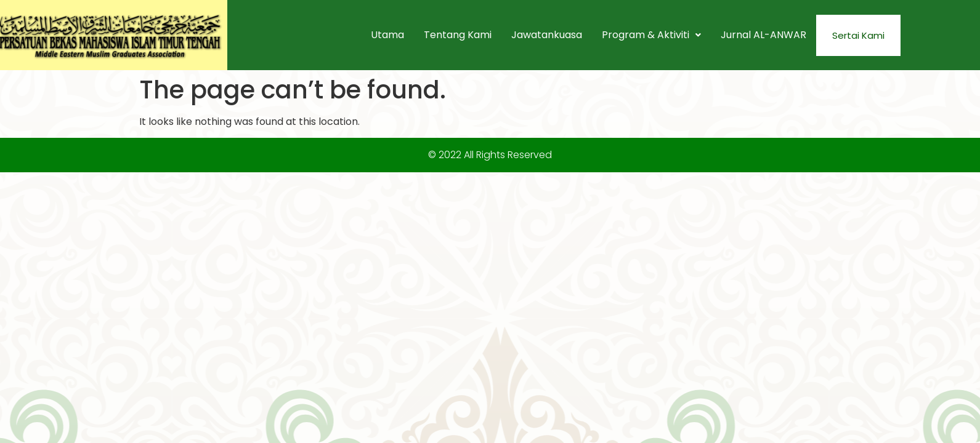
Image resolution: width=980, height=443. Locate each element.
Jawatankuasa (547, 35)
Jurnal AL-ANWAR (763, 35)
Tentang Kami (458, 35)
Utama (387, 35)
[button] (651, 35)
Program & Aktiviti (651, 35)
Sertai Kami (858, 35)
